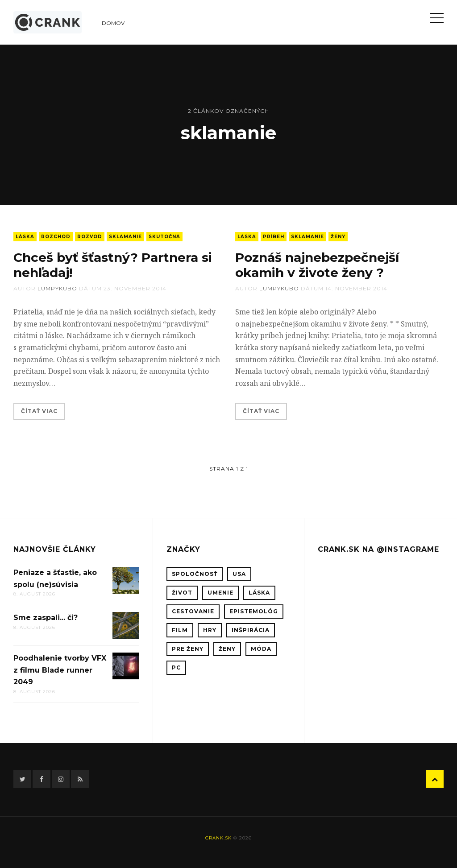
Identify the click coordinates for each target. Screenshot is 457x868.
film (180, 630)
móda (261, 649)
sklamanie (125, 237)
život (182, 593)
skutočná (164, 237)
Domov (113, 23)
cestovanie (193, 611)
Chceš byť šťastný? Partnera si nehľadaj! (113, 265)
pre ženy (188, 649)
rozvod (90, 237)
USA (239, 574)
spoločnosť (195, 574)
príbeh (274, 237)
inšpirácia (251, 630)
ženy (338, 237)
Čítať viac (39, 411)
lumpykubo (57, 288)
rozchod (56, 237)
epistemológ (254, 611)
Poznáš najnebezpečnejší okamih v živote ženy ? (317, 265)
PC (176, 668)
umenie (220, 593)
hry (210, 630)
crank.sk (218, 838)
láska (25, 237)
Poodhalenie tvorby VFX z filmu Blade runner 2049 (60, 670)
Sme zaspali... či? (46, 618)
